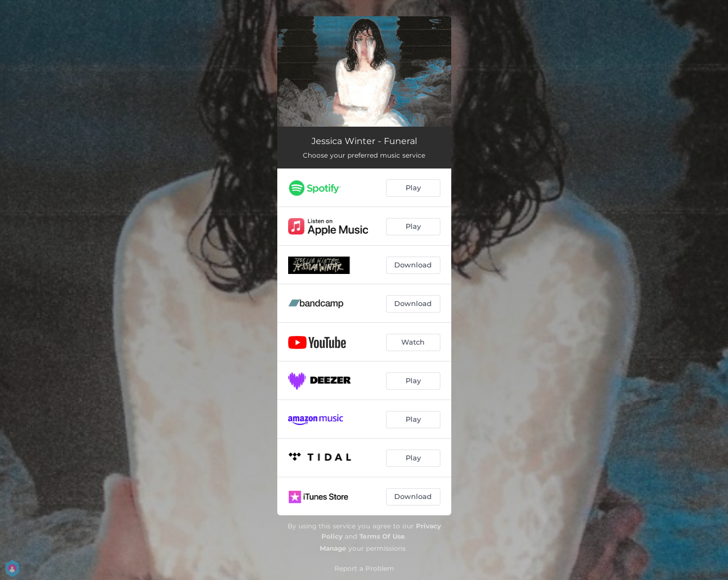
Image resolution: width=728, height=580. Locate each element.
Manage (333, 548)
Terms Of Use (382, 536)
